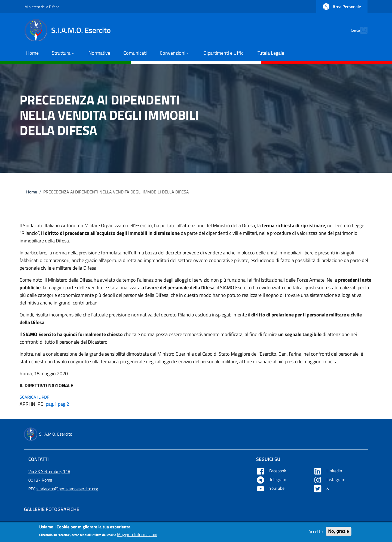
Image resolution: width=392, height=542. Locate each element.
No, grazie (339, 533)
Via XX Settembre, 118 (49, 471)
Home (32, 192)
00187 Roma (40, 480)
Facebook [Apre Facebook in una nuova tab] (272, 471)
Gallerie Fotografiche (52, 509)
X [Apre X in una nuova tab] (322, 488)
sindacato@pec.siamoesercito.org (67, 489)
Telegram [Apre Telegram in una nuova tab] (272, 479)
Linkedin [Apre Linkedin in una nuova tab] (328, 471)
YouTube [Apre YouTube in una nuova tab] (271, 488)
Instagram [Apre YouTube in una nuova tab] (330, 479)
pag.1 (52, 404)
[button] (342, 7)
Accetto (316, 533)
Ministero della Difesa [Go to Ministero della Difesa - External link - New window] (42, 7)
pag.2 (64, 404)
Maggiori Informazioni (137, 536)
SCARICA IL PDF (35, 397)
